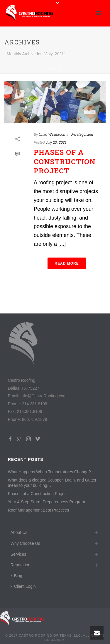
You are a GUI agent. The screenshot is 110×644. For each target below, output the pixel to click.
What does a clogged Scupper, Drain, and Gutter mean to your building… (52, 483)
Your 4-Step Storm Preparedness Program (46, 502)
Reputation (21, 565)
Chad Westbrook (52, 135)
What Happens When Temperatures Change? (49, 472)
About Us (19, 532)
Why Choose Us (25, 543)
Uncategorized (82, 135)
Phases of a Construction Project (65, 161)
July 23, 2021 (56, 142)
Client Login (23, 586)
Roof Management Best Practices (39, 510)
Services (18, 554)
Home (54, 69)
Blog (16, 576)
